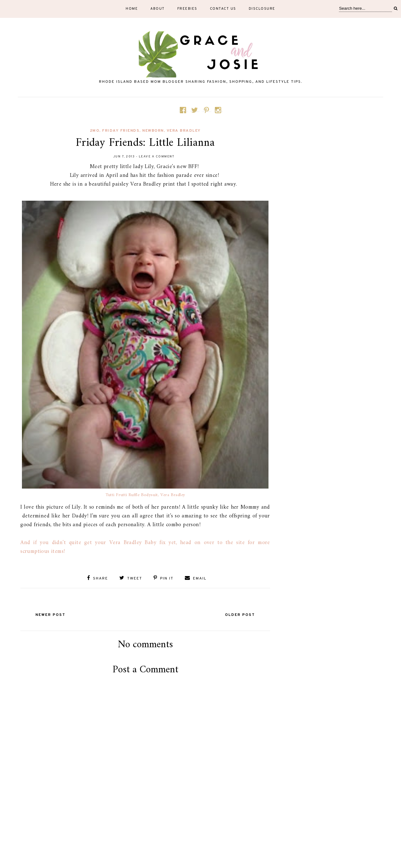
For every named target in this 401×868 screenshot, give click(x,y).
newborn (153, 131)
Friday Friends (121, 131)
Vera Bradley (184, 131)
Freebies (187, 9)
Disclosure (262, 9)
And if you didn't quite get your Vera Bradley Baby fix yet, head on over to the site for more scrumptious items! (145, 547)
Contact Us (223, 9)
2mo (95, 131)
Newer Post (50, 615)
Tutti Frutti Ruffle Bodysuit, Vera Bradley (145, 495)
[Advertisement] (145, 834)
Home (132, 9)
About (158, 9)
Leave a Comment (157, 157)
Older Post (240, 615)
